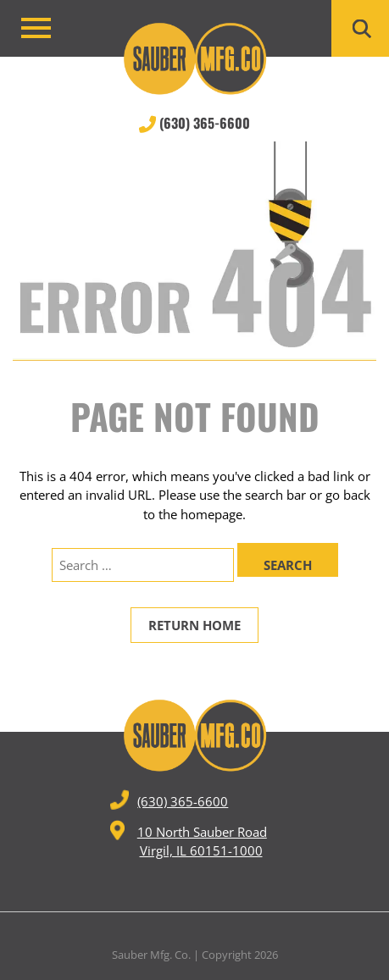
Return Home (194, 625)
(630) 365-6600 (194, 123)
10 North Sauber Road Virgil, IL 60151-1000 (189, 840)
